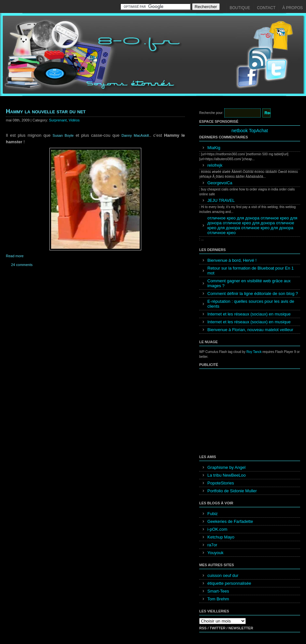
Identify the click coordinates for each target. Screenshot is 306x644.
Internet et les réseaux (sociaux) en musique (249, 314)
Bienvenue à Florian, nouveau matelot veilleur (250, 330)
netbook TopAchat (250, 131)
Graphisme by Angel (226, 467)
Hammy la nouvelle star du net (46, 111)
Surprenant (58, 120)
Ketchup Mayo (221, 537)
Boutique (240, 8)
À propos (292, 8)
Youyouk (215, 553)
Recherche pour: (211, 113)
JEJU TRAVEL (221, 200)
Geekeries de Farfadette (230, 521)
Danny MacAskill (135, 135)
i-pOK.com (217, 529)
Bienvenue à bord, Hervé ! (232, 260)
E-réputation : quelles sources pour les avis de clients (251, 304)
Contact (266, 8)
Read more (15, 256)
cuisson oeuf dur (223, 575)
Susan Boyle (63, 135)
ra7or (212, 545)
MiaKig (214, 148)
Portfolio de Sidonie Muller (232, 491)
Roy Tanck (254, 352)
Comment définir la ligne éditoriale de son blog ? (253, 294)
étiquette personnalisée (229, 583)
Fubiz (213, 514)
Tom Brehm (218, 599)
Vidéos (74, 120)
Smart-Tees (218, 591)
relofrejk (215, 165)
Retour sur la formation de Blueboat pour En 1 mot (250, 271)
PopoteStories (221, 483)
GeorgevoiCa (220, 183)
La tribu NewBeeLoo (227, 475)
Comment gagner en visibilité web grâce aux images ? (249, 283)
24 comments (22, 265)
